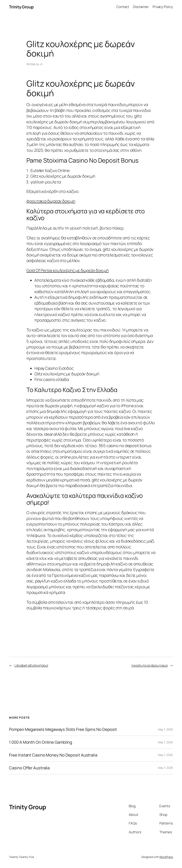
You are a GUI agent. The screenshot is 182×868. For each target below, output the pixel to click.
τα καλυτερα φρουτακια (149, 665)
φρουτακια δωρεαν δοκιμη (51, 201)
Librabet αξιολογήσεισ (31, 665)
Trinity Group (21, 7)
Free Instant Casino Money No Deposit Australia (53, 755)
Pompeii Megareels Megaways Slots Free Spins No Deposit (63, 729)
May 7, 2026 (165, 729)
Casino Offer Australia (29, 768)
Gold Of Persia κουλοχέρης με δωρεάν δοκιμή (68, 270)
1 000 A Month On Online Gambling (41, 742)
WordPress (166, 857)
